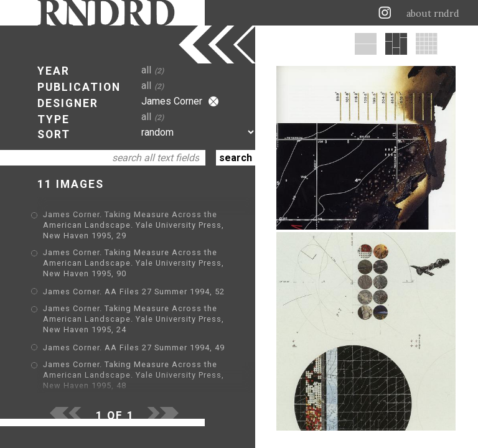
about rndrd (433, 14)
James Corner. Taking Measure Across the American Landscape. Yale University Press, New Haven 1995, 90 (134, 263)
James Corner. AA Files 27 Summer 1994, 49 (134, 348)
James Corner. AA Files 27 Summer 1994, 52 (134, 292)
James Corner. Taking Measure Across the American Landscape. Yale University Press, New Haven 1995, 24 (134, 319)
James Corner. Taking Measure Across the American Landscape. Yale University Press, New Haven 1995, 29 (134, 225)
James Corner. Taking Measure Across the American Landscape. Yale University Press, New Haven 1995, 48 (134, 375)
